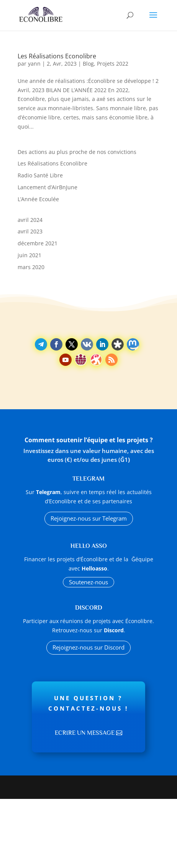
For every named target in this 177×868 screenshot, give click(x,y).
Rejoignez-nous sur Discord (88, 647)
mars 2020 (31, 267)
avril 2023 (30, 231)
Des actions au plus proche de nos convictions (77, 152)
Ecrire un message (85, 733)
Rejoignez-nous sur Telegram (89, 518)
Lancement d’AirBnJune (48, 187)
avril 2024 (30, 220)
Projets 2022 (113, 64)
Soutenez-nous (88, 582)
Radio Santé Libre (40, 175)
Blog (88, 64)
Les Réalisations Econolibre (57, 56)
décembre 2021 (38, 243)
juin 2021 (29, 255)
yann (34, 64)
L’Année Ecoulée (38, 199)
